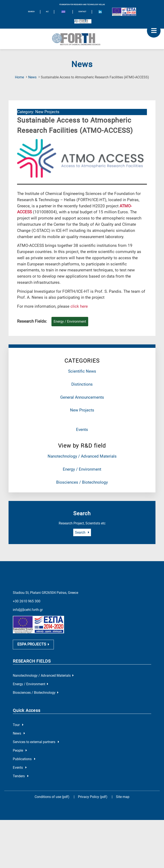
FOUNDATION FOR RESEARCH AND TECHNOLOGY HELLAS (82, 5)
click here (79, 306)
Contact (82, 12)
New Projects (82, 410)
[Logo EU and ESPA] (124, 12)
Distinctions (82, 384)
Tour (18, 725)
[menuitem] (63, 12)
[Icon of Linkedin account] (100, 12)
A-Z (47, 12)
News (32, 77)
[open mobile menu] (154, 31)
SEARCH (31, 12)
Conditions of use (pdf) (52, 797)
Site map (123, 797)
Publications (24, 759)
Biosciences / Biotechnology (82, 482)
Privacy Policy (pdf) (93, 797)
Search (82, 532)
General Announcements (82, 397)
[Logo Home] (82, 39)
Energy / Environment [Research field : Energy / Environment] (70, 321)
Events (82, 430)
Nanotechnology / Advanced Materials (82, 456)
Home (19, 77)
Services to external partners (36, 742)
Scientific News (82, 371)
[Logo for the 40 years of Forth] (83, 21)
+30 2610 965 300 (27, 601)
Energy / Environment (82, 469)
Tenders (21, 776)
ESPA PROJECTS (33, 644)
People (20, 750)
